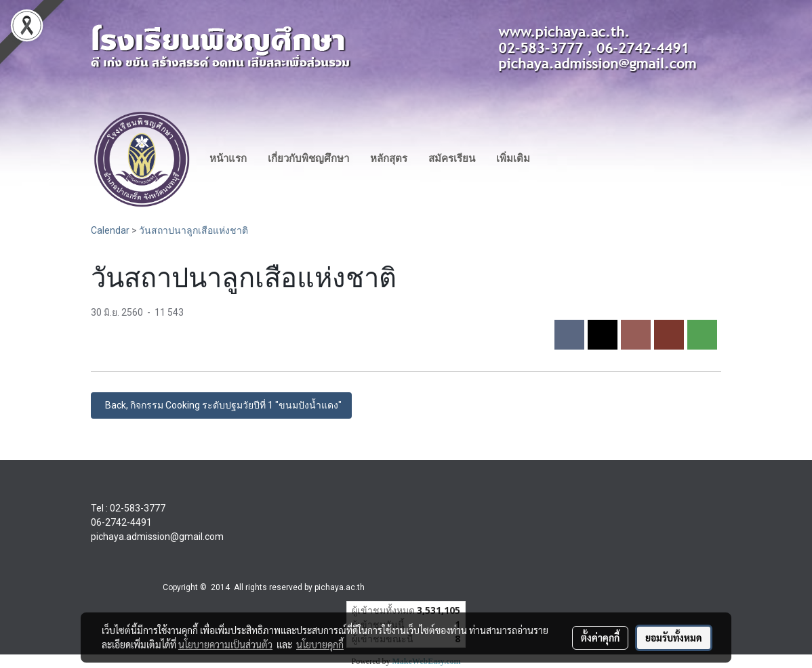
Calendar (110, 230)
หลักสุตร (389, 159)
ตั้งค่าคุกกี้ (600, 638)
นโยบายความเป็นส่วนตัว (225, 644)
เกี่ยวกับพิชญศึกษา (308, 159)
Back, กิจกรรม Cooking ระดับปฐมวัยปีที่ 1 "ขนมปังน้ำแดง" (221, 405)
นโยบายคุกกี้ (320, 644)
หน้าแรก (228, 159)
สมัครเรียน (452, 159)
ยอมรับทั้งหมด (674, 638)
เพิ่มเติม (513, 159)
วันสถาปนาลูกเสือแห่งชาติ (194, 230)
